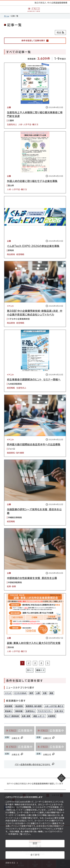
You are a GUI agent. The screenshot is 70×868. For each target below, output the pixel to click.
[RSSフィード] (60, 32)
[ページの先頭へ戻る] (62, 778)
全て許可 (35, 855)
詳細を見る (10, 863)
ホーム (7, 16)
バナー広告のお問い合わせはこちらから (35, 764)
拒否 (35, 843)
